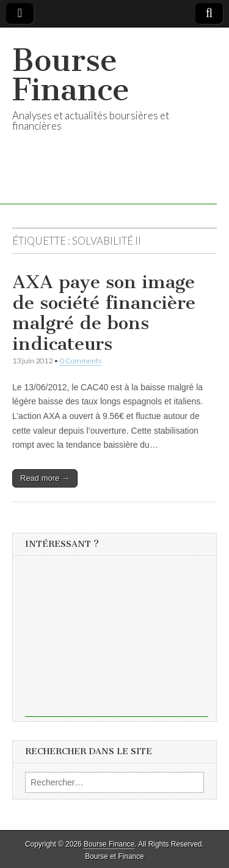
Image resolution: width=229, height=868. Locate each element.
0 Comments (81, 361)
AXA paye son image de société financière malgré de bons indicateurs (104, 313)
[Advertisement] (117, 640)
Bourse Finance (71, 75)
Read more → (45, 478)
